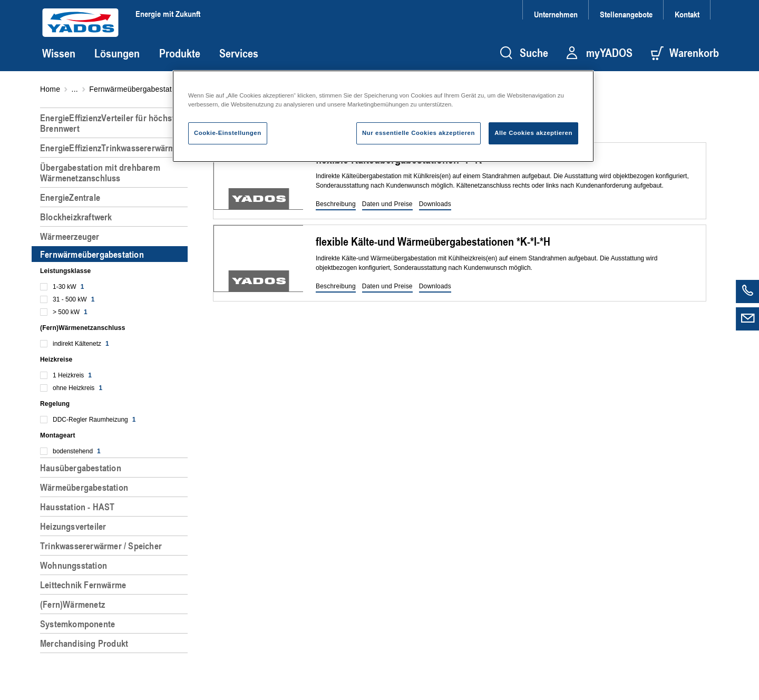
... (75, 89)
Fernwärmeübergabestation (135, 89)
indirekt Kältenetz (81, 344)
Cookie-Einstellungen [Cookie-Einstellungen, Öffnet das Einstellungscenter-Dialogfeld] (228, 133)
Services (239, 53)
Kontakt (687, 14)
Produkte (180, 53)
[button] (336, 205)
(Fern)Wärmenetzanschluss (83, 328)
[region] (116, 400)
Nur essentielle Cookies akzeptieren (419, 133)
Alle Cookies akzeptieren (533, 133)
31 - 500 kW (74, 299)
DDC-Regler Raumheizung (94, 420)
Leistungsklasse (65, 271)
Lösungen (117, 53)
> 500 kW (70, 312)
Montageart (58, 435)
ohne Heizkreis (77, 388)
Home (50, 89)
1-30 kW (68, 287)
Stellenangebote (626, 14)
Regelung (55, 404)
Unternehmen (556, 14)
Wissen (59, 53)
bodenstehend (77, 451)
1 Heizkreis (72, 375)
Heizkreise (56, 359)
